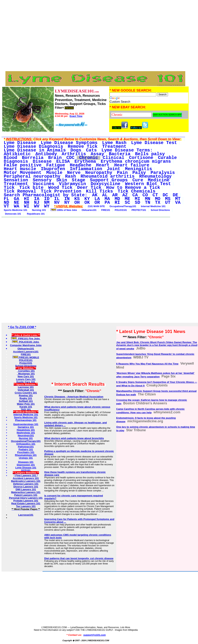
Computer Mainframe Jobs (26, 345)
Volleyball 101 (26, 390)
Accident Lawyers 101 (26, 478)
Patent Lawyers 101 (26, 495)
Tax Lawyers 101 (26, 506)
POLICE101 (121, 210)
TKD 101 (26, 410)
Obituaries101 (89, 210)
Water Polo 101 (26, 404)
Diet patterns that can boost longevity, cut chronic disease (79, 558)
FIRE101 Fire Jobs (26, 339)
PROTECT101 (139, 210)
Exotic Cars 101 (26, 382)
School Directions (160, 210)
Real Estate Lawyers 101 (26, 503)
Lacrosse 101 (26, 387)
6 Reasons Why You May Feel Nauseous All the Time (147, 364)
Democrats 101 (12, 214)
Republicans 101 (35, 214)
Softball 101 (26, 401)
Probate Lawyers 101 (26, 501)
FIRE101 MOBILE (26, 357)
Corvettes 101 (26, 371)
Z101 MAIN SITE (96, 206)
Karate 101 (26, 407)
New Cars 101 (26, 376)
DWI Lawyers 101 (26, 489)
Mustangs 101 (26, 374)
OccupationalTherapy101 (123, 206)
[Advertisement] (95, 10)
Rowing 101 (26, 395)
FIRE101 (106, 210)
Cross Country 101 (26, 393)
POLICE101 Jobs (26, 342)
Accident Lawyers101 (26, 352)
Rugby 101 (26, 398)
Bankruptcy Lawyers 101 (26, 481)
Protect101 (26, 363)
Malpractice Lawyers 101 (26, 492)
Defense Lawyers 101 (26, 484)
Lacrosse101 (26, 515)
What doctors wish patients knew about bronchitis (74, 438)
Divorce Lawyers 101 (26, 487)
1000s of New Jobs (64, 210)
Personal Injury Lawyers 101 (26, 498)
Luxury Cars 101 (26, 379)
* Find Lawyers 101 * (26, 475)
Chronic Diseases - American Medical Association (74, 397)
